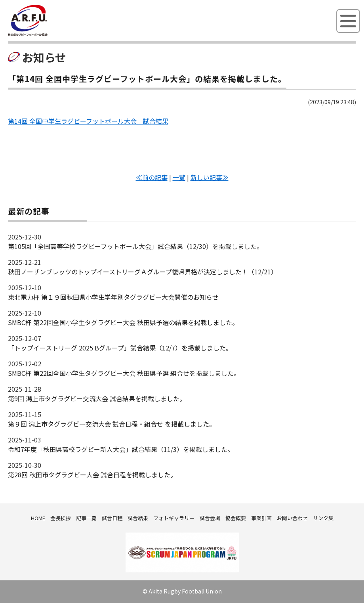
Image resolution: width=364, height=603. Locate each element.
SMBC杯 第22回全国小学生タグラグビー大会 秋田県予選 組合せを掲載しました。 (124, 373)
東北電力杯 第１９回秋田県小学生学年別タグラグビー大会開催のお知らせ (113, 297)
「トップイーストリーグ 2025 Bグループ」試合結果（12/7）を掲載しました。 (120, 348)
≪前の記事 (152, 177)
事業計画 (261, 518)
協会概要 (236, 518)
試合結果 (138, 518)
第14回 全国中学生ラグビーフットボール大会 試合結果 (88, 121)
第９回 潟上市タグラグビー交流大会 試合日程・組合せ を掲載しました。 (112, 424)
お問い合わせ (292, 518)
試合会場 (210, 518)
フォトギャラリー (174, 518)
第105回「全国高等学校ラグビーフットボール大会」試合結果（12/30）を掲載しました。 (135, 246)
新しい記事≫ (210, 177)
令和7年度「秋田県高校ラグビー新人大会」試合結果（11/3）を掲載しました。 (121, 449)
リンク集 (323, 518)
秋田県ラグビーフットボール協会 (46, 34)
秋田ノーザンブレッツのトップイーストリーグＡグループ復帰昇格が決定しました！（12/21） (143, 272)
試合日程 (112, 518)
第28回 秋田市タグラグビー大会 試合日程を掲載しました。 (92, 475)
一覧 (179, 177)
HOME (38, 518)
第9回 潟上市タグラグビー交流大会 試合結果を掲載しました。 (97, 398)
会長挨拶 (61, 518)
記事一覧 (86, 518)
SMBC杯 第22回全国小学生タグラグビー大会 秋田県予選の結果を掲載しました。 (123, 322)
